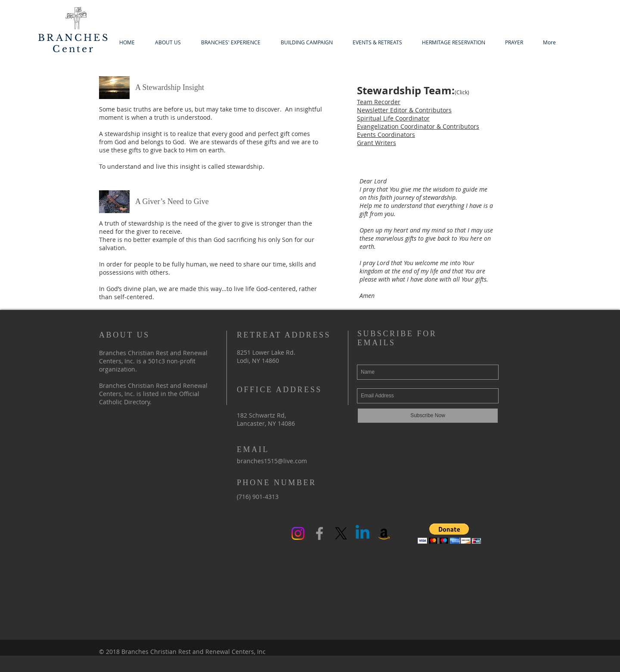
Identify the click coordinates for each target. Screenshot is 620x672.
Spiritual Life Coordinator (393, 118)
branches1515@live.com (272, 461)
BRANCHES (74, 38)
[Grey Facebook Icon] (319, 533)
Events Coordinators (386, 135)
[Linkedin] (363, 533)
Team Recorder (379, 102)
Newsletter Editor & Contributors (404, 110)
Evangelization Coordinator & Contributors (418, 126)
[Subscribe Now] (428, 416)
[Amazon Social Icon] (384, 533)
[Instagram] (298, 533)
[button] (449, 534)
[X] (341, 533)
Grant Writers (377, 143)
